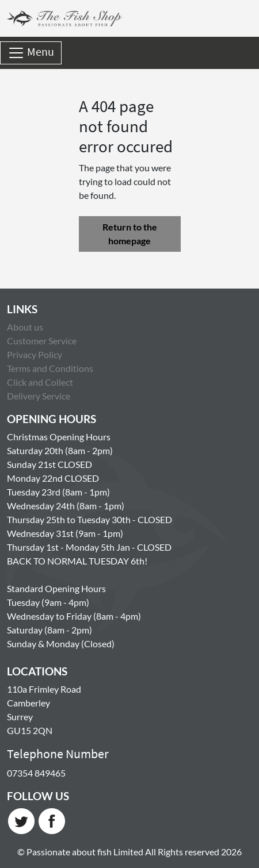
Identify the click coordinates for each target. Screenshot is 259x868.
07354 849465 (36, 773)
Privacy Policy (35, 354)
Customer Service (42, 341)
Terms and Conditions (50, 368)
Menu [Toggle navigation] (31, 53)
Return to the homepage (130, 234)
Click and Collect (40, 382)
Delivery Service (39, 396)
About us (25, 327)
